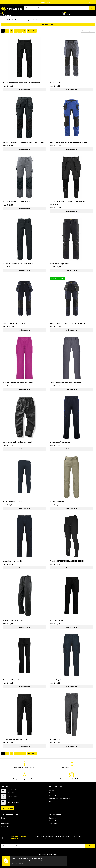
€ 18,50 (55, 505)
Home (3, 20)
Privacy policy (53, 793)
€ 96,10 (8, 86)
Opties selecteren (24, 90)
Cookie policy (53, 796)
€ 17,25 (55, 445)
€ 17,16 (8, 445)
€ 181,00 (8, 326)
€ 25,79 (55, 742)
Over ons (4, 818)
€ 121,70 (55, 326)
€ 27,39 (55, 683)
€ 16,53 (55, 386)
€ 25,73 (8, 742)
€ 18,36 (8, 505)
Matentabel (5, 826)
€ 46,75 (8, 145)
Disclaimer (52, 818)
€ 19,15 (55, 564)
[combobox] (57, 8)
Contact (52, 790)
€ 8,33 (7, 386)
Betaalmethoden (54, 821)
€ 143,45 (55, 207)
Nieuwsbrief (5, 821)
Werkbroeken (20, 20)
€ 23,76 (8, 623)
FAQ (50, 801)
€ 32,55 (8, 267)
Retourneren (53, 824)
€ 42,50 (8, 205)
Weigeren (63, 861)
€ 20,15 (8, 564)
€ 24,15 (55, 623)
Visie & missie (5, 824)
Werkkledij (10, 20)
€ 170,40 (55, 267)
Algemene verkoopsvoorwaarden (59, 799)
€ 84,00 (55, 86)
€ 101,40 (55, 145)
